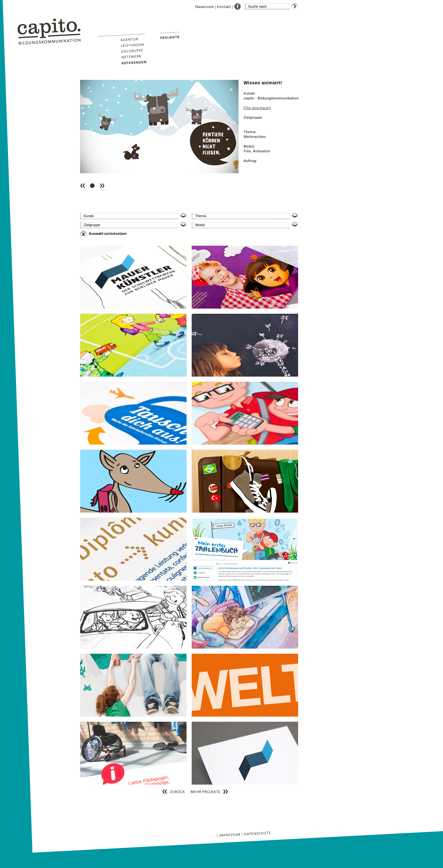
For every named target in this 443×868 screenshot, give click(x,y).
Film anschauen (257, 108)
